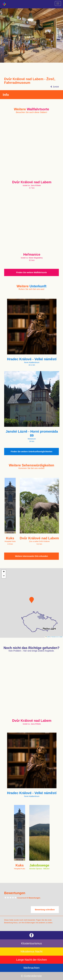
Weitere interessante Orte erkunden (31, 556)
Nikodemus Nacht (31, 951)
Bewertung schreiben (45, 910)
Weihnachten (31, 968)
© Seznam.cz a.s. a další (57, 637)
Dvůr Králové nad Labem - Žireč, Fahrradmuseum (30, 81)
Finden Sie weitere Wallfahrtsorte (31, 272)
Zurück (55, 87)
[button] (32, 600)
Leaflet (48, 637)
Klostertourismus (32, 943)
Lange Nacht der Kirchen (31, 960)
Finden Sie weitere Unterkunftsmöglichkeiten (31, 452)
